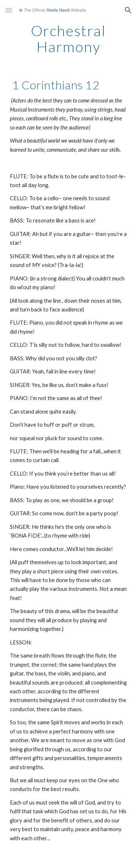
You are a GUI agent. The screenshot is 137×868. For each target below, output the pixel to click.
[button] (9, 10)
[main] (69, 39)
